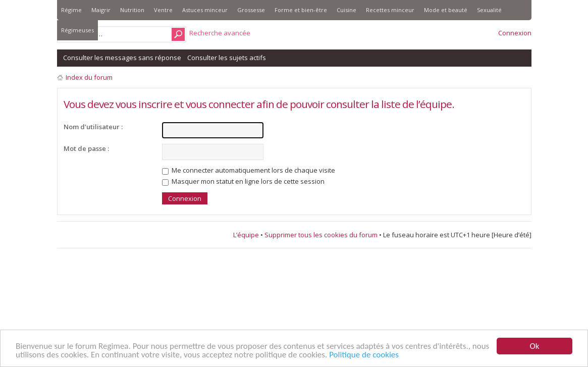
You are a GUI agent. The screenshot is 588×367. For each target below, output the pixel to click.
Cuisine (346, 10)
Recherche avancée (220, 33)
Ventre (163, 10)
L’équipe (246, 235)
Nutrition (132, 10)
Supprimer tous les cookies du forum (321, 235)
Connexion (515, 33)
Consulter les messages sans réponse (122, 58)
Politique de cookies (364, 355)
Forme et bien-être (301, 10)
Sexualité (489, 10)
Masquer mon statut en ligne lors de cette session (243, 181)
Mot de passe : (86, 148)
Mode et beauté (446, 10)
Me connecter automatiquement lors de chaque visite (249, 170)
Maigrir (101, 10)
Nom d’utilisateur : (93, 127)
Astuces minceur (205, 10)
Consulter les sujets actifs (227, 58)
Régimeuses (77, 30)
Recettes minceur (390, 10)
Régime (71, 10)
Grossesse (251, 10)
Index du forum (89, 77)
